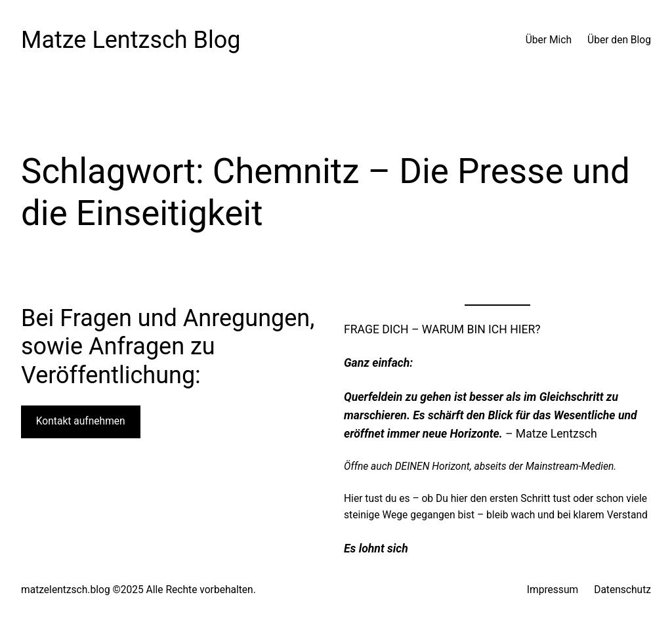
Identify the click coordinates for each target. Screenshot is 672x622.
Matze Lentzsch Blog (131, 40)
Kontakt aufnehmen (81, 421)
